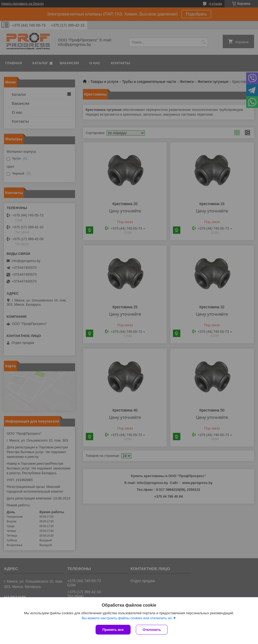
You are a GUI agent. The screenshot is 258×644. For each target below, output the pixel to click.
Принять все (113, 630)
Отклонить (152, 630)
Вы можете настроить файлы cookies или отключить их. (127, 618)
